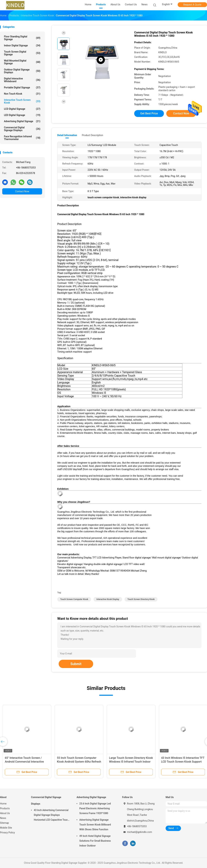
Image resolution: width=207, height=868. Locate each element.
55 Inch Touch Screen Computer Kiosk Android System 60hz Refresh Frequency (79, 762)
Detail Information (67, 135)
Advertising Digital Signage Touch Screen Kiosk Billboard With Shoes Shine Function (95, 825)
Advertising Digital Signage (22, 121)
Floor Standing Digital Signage (22, 38)
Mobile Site (6, 828)
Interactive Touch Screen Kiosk (22, 101)
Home (3, 804)
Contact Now (22, 191)
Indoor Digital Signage (22, 45)
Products (5, 808)
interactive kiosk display (108, 599)
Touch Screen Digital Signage (22, 53)
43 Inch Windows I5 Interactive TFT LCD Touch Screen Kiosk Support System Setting (183, 762)
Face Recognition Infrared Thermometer (22, 138)
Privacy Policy (7, 833)
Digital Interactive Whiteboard (22, 80)
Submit (76, 664)
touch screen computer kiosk (74, 599)
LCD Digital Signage (22, 109)
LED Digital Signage (22, 115)
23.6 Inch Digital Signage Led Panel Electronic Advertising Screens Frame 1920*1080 (95, 808)
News (3, 818)
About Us (5, 813)
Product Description (92, 135)
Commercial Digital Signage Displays (22, 129)
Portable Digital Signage (22, 88)
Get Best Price (149, 113)
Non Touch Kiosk (22, 94)
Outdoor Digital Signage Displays (22, 71)
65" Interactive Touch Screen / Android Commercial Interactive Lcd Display (24, 762)
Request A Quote (192, 5)
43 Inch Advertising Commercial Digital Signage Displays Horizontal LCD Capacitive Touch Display (51, 815)
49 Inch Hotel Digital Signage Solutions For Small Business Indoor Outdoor (95, 841)
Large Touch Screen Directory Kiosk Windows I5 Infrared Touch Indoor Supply (131, 762)
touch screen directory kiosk (141, 599)
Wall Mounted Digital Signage (22, 62)
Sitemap (4, 823)
